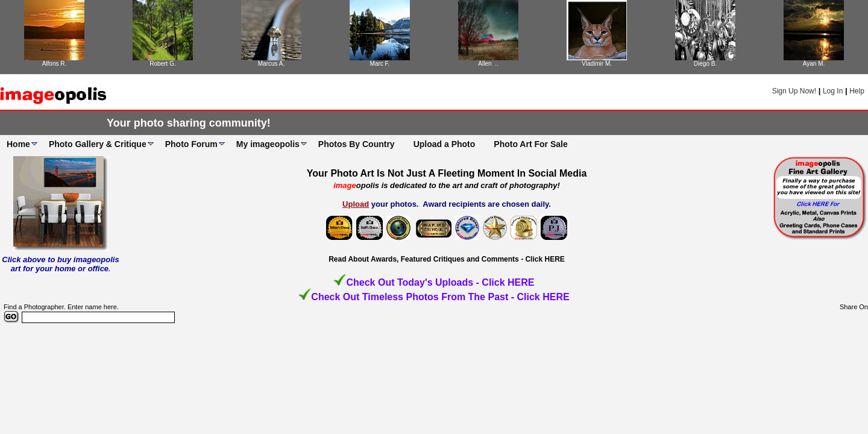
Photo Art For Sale (530, 144)
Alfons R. (55, 64)
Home (18, 144)
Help (857, 91)
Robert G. (162, 64)
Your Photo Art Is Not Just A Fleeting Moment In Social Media (447, 173)
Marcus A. (271, 64)
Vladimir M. (597, 64)
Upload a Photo (445, 144)
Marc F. (380, 64)
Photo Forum (191, 144)
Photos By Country (357, 144)
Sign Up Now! (794, 91)
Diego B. (705, 64)
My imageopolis (268, 144)
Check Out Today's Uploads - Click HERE (440, 282)
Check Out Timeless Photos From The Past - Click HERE (440, 297)
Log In (833, 91)
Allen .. (488, 64)
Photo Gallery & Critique (98, 144)
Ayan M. (814, 64)
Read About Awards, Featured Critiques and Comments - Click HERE (447, 259)
